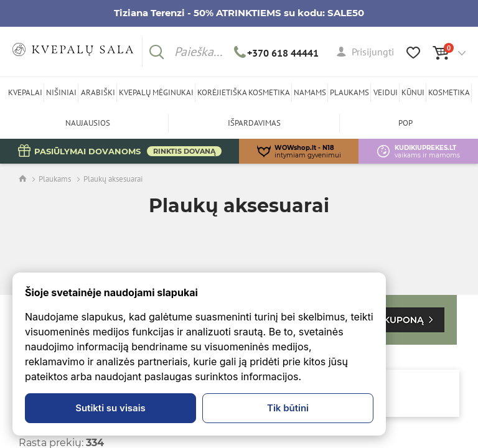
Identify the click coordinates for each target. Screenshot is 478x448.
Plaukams (55, 179)
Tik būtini (288, 408)
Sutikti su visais (110, 408)
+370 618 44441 (277, 53)
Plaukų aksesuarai (113, 179)
